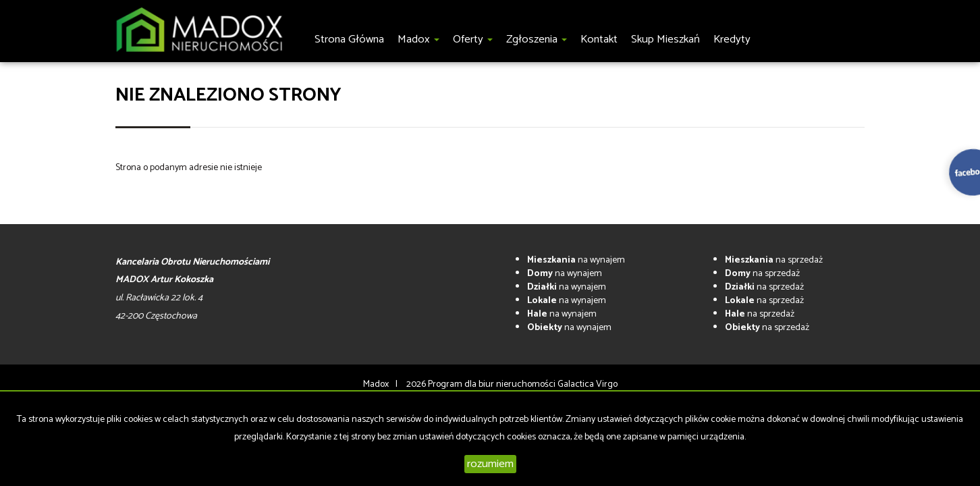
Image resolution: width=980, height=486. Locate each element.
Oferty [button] (473, 39)
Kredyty (732, 39)
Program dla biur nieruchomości (493, 384)
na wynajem (576, 260)
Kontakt (599, 39)
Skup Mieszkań (665, 39)
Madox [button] (418, 39)
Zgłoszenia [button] (537, 39)
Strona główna (349, 39)
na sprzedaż (774, 260)
